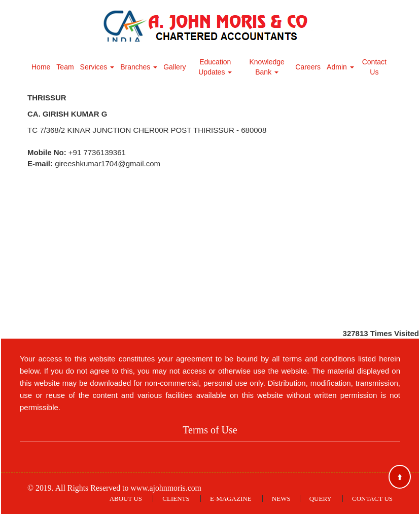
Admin (340, 67)
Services (97, 67)
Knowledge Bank (267, 67)
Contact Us (374, 67)
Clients (176, 499)
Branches (139, 67)
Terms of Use (210, 430)
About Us (126, 499)
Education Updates (215, 67)
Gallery (174, 67)
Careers (308, 67)
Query (321, 499)
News (281, 499)
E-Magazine (231, 499)
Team (65, 67)
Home (41, 67)
